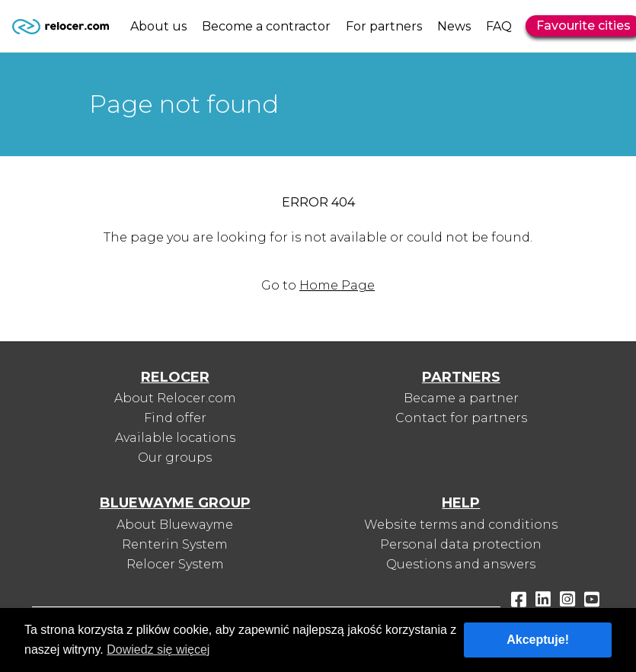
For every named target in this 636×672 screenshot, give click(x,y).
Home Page (337, 285)
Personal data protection (461, 544)
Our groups (175, 458)
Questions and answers (461, 564)
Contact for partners (461, 418)
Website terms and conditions (461, 525)
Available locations (175, 438)
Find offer (175, 418)
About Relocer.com (175, 398)
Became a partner (461, 398)
